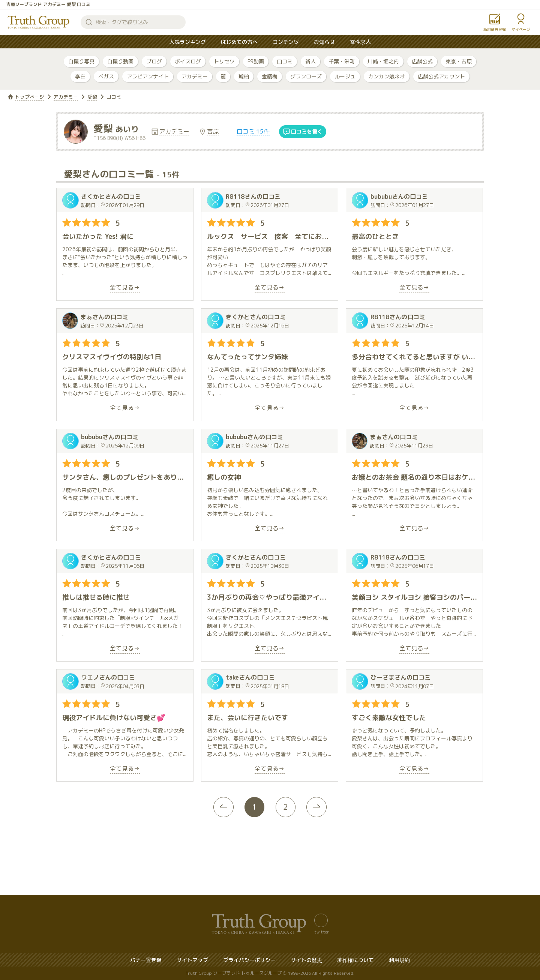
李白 (80, 76)
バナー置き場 (146, 960)
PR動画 (256, 61)
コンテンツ (286, 42)
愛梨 (92, 97)
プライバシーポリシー (249, 960)
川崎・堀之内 (383, 61)
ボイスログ (188, 61)
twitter (322, 932)
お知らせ (324, 42)
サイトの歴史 (306, 960)
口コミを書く (307, 132)
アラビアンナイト (148, 76)
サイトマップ (192, 960)
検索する (89, 22)
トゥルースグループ (39, 22)
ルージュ (345, 76)
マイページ (521, 29)
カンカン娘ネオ (387, 76)
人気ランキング (187, 42)
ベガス (106, 76)
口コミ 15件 (253, 132)
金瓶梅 (270, 76)
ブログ (154, 61)
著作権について (355, 960)
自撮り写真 (81, 61)
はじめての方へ (239, 42)
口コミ (285, 61)
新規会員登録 (495, 29)
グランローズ (306, 76)
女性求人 (360, 42)
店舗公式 (422, 61)
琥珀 (244, 76)
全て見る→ (125, 288)
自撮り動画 (120, 61)
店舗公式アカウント (441, 76)
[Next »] (321, 807)
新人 (310, 61)
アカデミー (195, 76)
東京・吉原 (459, 61)
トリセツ (224, 61)
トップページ (30, 97)
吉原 (213, 132)
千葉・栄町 (342, 61)
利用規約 (399, 960)
